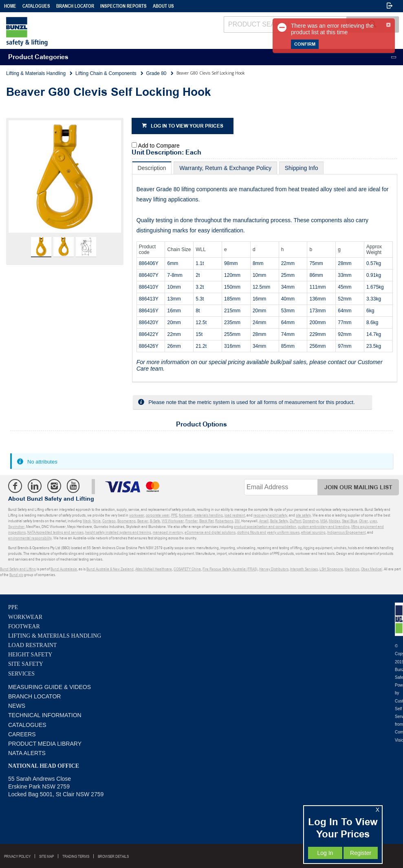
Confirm (305, 44)
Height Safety (30, 655)
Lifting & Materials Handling (55, 636)
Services (21, 674)
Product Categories (38, 57)
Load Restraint (32, 645)
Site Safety (26, 664)
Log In (325, 853)
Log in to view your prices (187, 126)
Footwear (24, 626)
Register (361, 853)
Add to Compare (159, 146)
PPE (13, 607)
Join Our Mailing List (358, 487)
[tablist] (265, 272)
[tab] (152, 168)
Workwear (25, 617)
